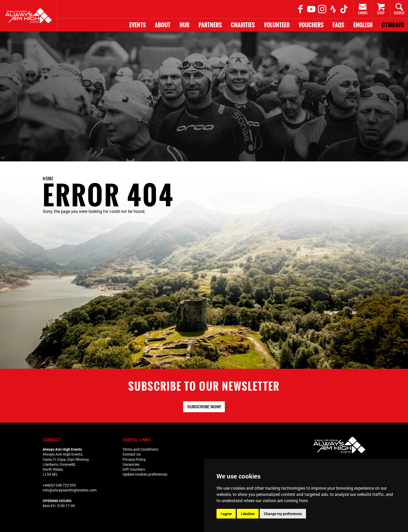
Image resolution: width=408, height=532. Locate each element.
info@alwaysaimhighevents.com (70, 490)
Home (48, 179)
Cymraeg (393, 25)
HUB (184, 25)
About (163, 25)
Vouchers (311, 25)
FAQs (338, 25)
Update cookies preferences (145, 474)
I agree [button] (226, 514)
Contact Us (132, 454)
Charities (243, 25)
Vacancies (131, 464)
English (363, 25)
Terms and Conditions (140, 449)
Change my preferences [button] (283, 514)
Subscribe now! (204, 407)
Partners (210, 25)
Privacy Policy (134, 459)
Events (138, 25)
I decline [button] (248, 514)
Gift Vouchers (134, 469)
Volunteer (277, 25)
